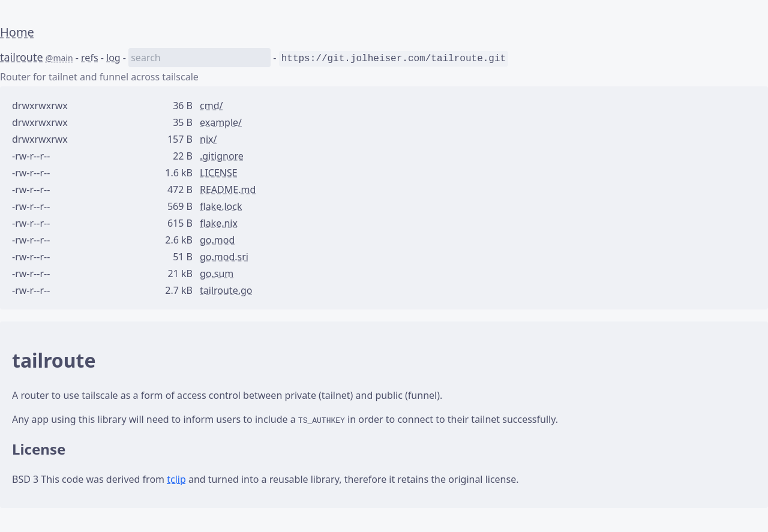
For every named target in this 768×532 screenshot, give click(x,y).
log (113, 58)
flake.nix (219, 223)
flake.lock (221, 206)
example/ (221, 122)
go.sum (217, 273)
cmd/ (211, 106)
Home (17, 32)
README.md (228, 190)
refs (89, 58)
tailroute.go (226, 290)
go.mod (217, 240)
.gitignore (222, 156)
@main (59, 58)
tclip (176, 479)
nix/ (208, 139)
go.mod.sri (224, 257)
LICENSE (219, 173)
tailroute (22, 57)
